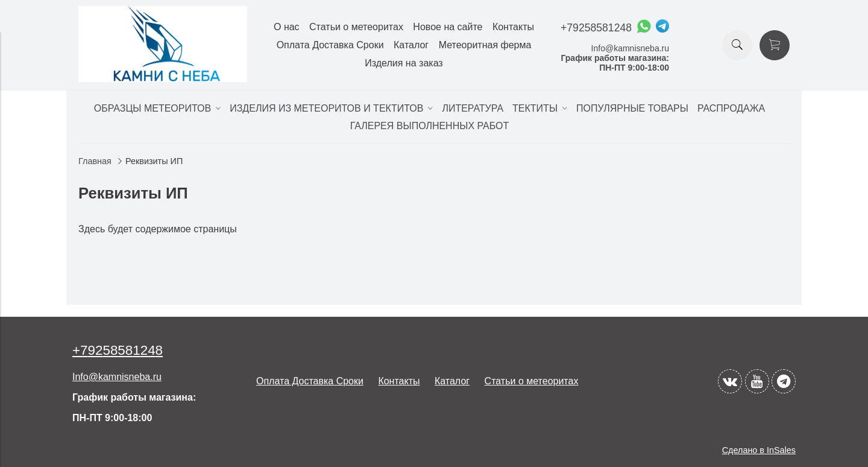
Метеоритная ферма (485, 45)
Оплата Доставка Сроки (330, 45)
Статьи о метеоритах (356, 27)
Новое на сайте (448, 27)
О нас (287, 27)
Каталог (411, 45)
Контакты (513, 27)
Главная (95, 161)
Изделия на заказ (404, 63)
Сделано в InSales (759, 450)
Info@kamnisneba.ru (630, 48)
